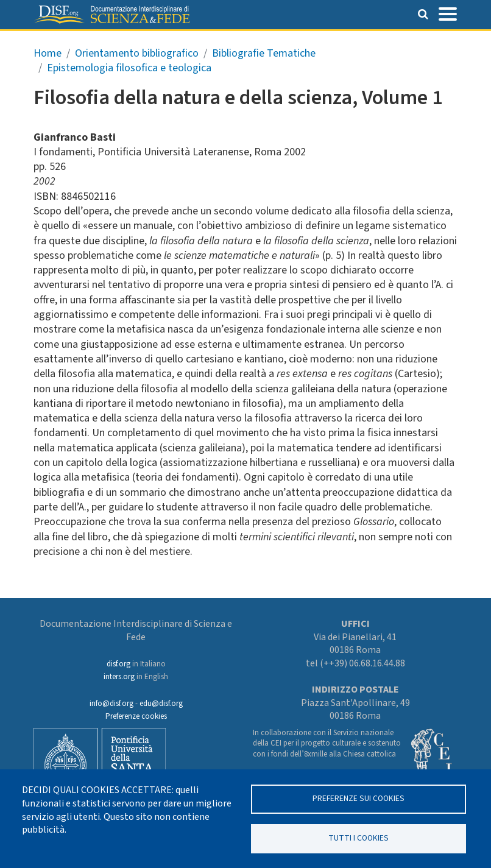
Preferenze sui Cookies (359, 798)
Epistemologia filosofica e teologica (129, 68)
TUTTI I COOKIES (359, 838)
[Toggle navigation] (448, 13)
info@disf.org (111, 704)
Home (48, 53)
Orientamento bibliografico (137, 53)
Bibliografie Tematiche (264, 53)
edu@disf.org (161, 704)
